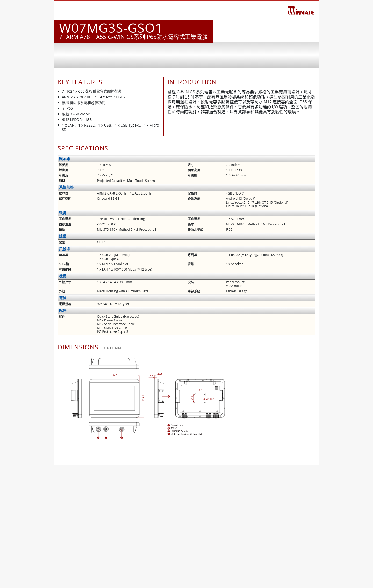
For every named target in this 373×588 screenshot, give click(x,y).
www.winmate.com (92, 570)
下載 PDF (186, 582)
